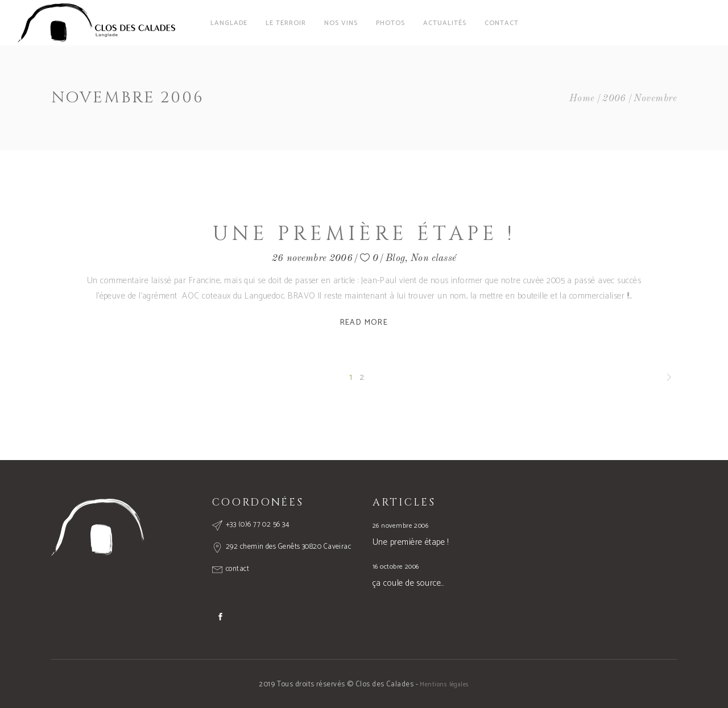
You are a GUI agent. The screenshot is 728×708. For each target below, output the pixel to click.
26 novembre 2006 (312, 258)
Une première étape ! (364, 234)
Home (582, 99)
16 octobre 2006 (396, 567)
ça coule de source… (408, 583)
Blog (395, 258)
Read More (364, 323)
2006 (614, 99)
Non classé (433, 258)
